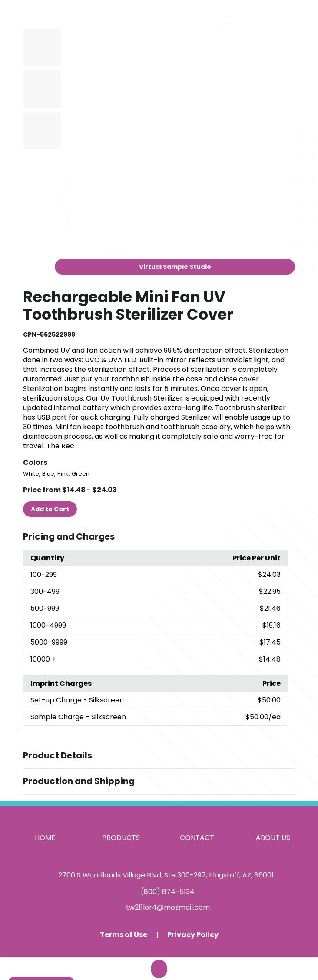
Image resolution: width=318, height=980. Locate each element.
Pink (63, 474)
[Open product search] (285, 10)
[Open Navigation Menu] (303, 10)
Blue (48, 474)
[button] (159, 537)
